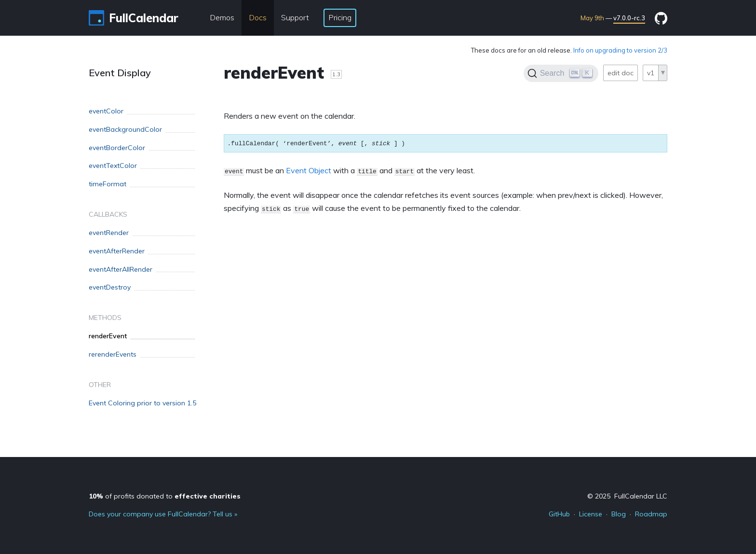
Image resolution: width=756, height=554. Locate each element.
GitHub (559, 514)
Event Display (120, 73)
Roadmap (651, 514)
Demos (222, 17)
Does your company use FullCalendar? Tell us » (163, 514)
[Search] (561, 73)
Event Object (309, 170)
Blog (619, 514)
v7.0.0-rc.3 (629, 18)
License (591, 514)
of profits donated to (165, 496)
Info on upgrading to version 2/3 (620, 50)
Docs (258, 17)
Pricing (340, 17)
